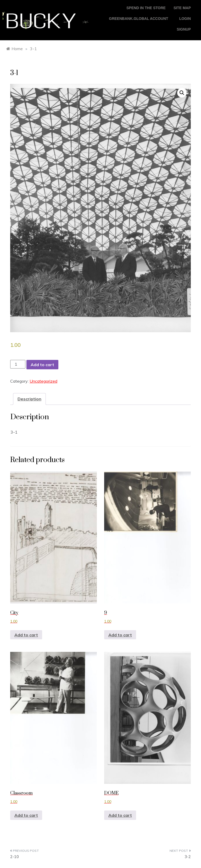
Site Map (182, 8)
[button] (182, 93)
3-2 (188, 857)
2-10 (15, 857)
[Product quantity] (18, 364)
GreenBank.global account (138, 19)
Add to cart (42, 365)
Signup (184, 29)
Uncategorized (43, 381)
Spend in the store (146, 8)
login (185, 19)
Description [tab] (29, 399)
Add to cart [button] (26, 635)
